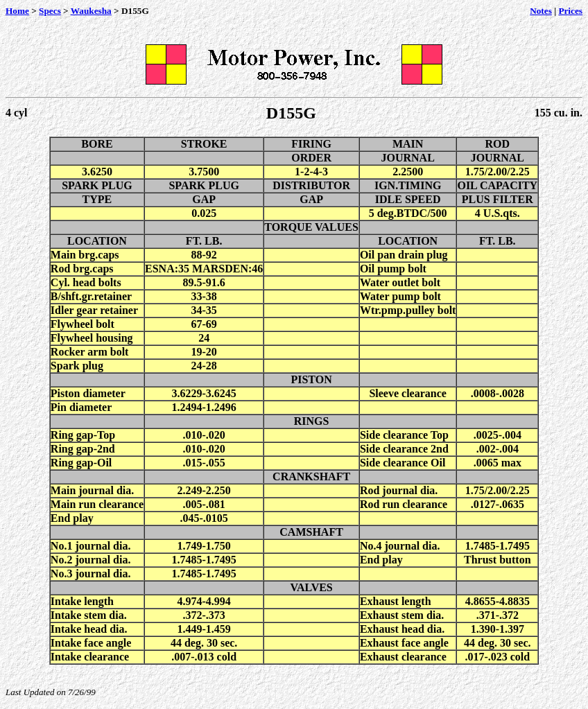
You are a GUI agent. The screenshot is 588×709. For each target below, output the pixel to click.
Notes (541, 11)
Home (17, 11)
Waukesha (91, 11)
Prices (570, 11)
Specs (50, 11)
